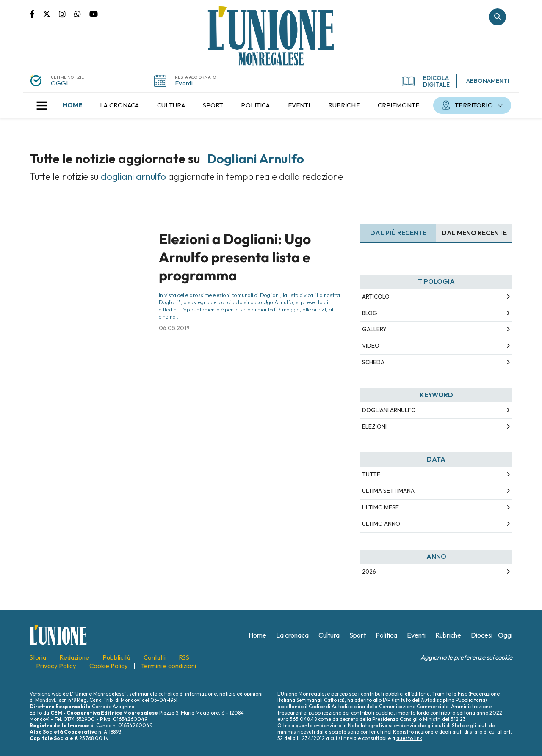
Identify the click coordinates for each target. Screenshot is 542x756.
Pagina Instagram (66, 14)
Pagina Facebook (36, 14)
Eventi (184, 83)
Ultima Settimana (388, 491)
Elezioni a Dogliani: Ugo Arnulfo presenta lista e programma (235, 257)
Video (371, 346)
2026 (369, 572)
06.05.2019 (174, 328)
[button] (42, 105)
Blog (370, 313)
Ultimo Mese (380, 507)
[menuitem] (72, 105)
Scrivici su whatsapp (82, 14)
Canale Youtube (94, 14)
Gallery (374, 329)
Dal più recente (398, 233)
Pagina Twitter (51, 14)
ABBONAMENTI (488, 81)
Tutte (371, 474)
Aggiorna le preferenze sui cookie (466, 657)
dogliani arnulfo (389, 410)
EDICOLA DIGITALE (426, 81)
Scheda (373, 362)
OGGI (59, 83)
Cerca (498, 17)
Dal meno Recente (474, 233)
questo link (409, 738)
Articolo (376, 297)
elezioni (374, 426)
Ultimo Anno (381, 524)
